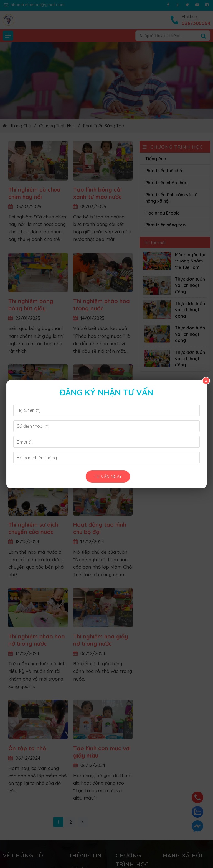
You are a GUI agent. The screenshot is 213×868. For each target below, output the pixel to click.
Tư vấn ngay (108, 477)
